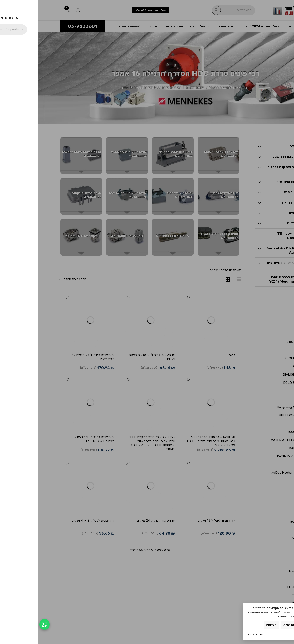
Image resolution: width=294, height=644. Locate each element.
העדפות (233, 625)
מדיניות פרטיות (216, 634)
